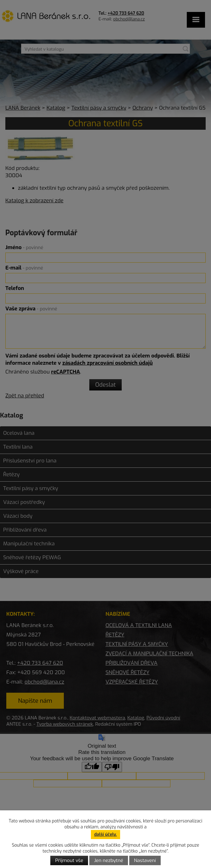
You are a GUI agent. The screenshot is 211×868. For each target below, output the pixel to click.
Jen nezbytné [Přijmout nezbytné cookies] (108, 860)
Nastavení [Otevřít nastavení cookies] (145, 860)
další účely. (105, 835)
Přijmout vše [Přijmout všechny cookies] (69, 860)
